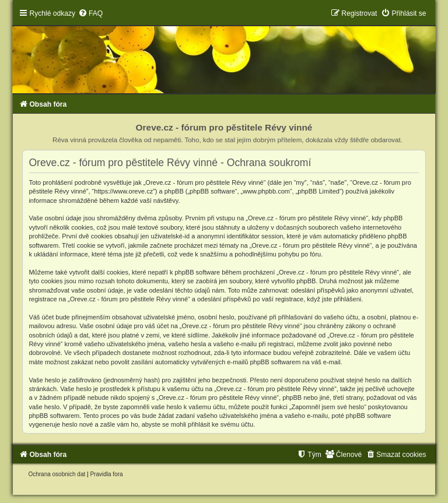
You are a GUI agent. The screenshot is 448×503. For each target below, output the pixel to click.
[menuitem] (90, 13)
